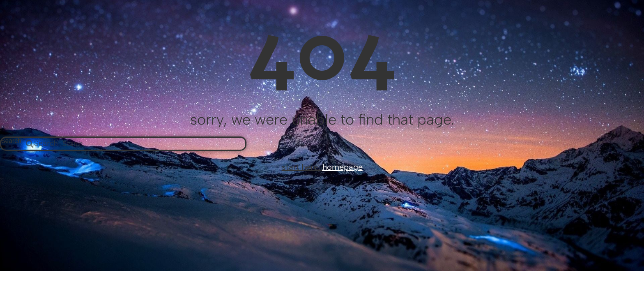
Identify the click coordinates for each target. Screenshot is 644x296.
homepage (343, 167)
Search (11, 141)
